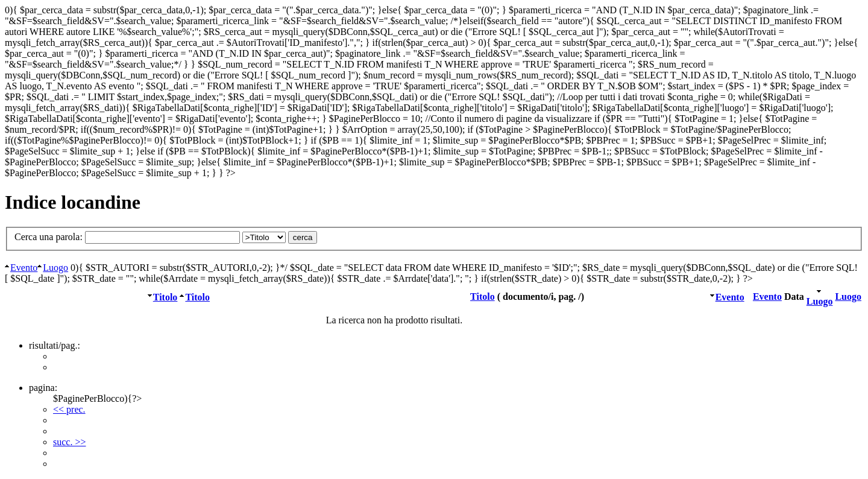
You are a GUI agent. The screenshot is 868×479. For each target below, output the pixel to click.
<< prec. (69, 409)
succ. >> (69, 442)
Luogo (55, 268)
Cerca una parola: (151, 237)
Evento (24, 268)
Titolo (165, 297)
